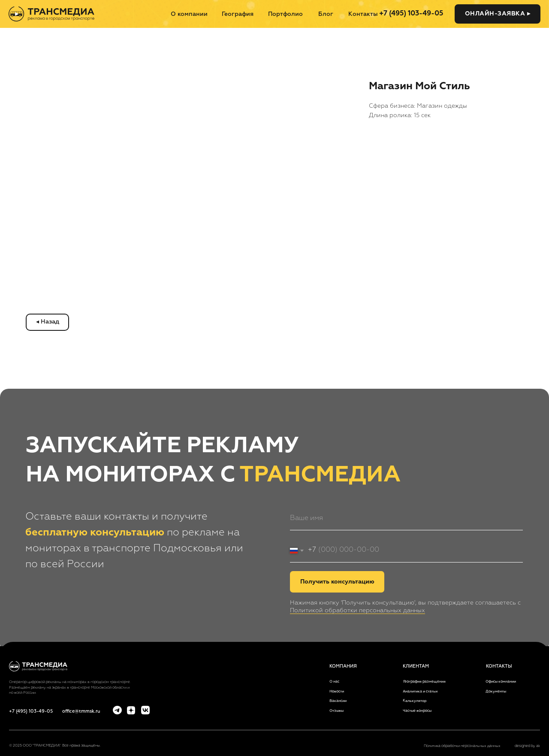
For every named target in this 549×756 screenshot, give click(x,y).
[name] (406, 519)
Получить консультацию (337, 582)
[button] (498, 14)
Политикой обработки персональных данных (357, 611)
